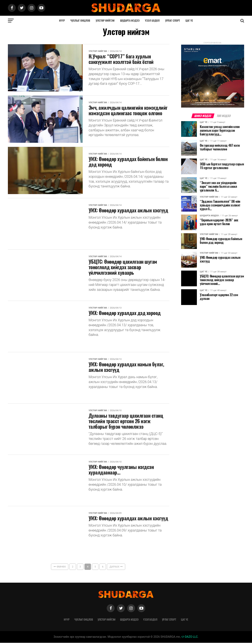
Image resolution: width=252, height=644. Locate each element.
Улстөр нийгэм (105, 21)
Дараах (116, 568)
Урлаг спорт (173, 21)
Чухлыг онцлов (80, 21)
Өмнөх (60, 568)
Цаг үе (189, 21)
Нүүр (62, 21)
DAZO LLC (190, 638)
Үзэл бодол (152, 21)
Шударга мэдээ (130, 21)
